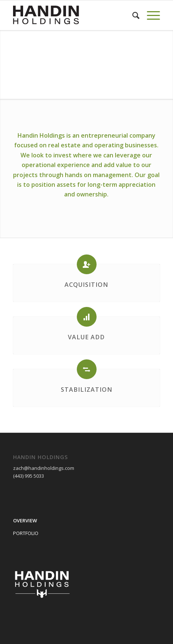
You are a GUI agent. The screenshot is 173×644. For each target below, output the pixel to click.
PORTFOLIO (26, 533)
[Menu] (150, 15)
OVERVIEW (25, 520)
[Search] (132, 15)
